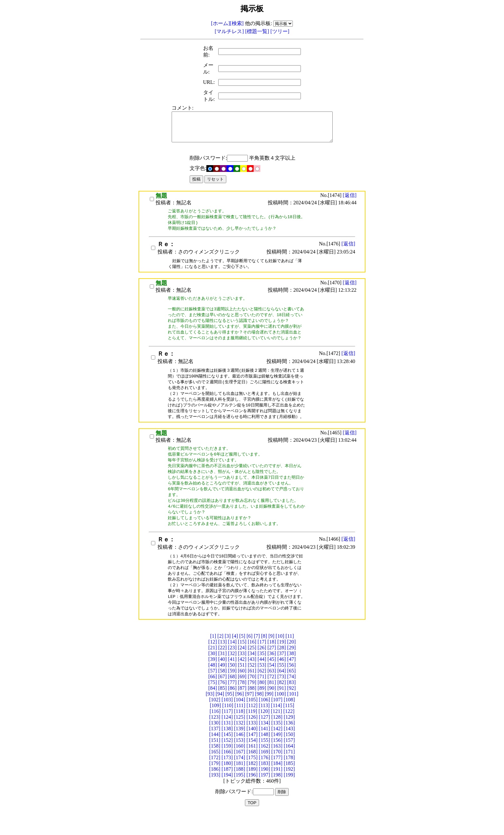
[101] (293, 716)
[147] (252, 756)
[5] (242, 658)
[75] (213, 704)
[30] (213, 675)
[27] (272, 669)
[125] (240, 739)
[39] (213, 681)
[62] (262, 693)
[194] (227, 797)
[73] (282, 698)
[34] (252, 675)
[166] (227, 773)
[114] (276, 727)
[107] (277, 721)
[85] (223, 710)
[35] (262, 675)
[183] (264, 785)
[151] (215, 762)
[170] (277, 773)
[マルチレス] (230, 31)
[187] (227, 791)
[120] (264, 733)
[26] (262, 669)
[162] (264, 768)
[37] (282, 675)
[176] (264, 779)
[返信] (350, 201)
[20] (291, 664)
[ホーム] (221, 23)
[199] (289, 797)
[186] (215, 791)
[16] (252, 664)
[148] (264, 756)
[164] (289, 768)
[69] (242, 698)
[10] (280, 658)
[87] (242, 710)
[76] (223, 704)
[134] (264, 745)
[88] (252, 710)
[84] (213, 710)
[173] (227, 779)
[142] (277, 750)
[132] (240, 745)
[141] (264, 750)
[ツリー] (280, 31)
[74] (291, 698)
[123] (215, 739)
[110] (228, 727)
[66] (213, 698)
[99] (269, 716)
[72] (272, 698)
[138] (227, 750)
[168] (252, 773)
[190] (264, 791)
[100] (280, 716)
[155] (264, 762)
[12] (213, 664)
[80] (262, 704)
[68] (232, 698)
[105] (252, 721)
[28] (282, 669)
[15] (242, 664)
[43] (252, 681)
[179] (215, 785)
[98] (259, 716)
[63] (272, 693)
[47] (291, 681)
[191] (277, 791)
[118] (239, 733)
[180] (227, 785)
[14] (232, 664)
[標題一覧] (258, 31)
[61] (252, 693)
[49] (223, 687)
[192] (289, 791)
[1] (213, 658)
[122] (289, 733)
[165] (215, 773)
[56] (291, 687)
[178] (289, 779)
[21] (213, 669)
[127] (264, 739)
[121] (277, 733)
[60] (242, 693)
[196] (252, 797)
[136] (289, 745)
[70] (252, 698)
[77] (232, 704)
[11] (290, 658)
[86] (232, 710)
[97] (250, 716)
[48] (213, 687)
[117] (227, 733)
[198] (277, 797)
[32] (232, 675)
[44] (262, 681)
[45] (272, 681)
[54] (272, 687)
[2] (220, 658)
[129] (289, 739)
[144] (215, 756)
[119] (252, 733)
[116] (215, 733)
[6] (250, 658)
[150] (289, 756)
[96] (240, 716)
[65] (291, 693)
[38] (291, 675)
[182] (252, 785)
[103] (227, 721)
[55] (282, 687)
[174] (240, 779)
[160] (240, 768)
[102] (215, 721)
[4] (235, 658)
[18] (272, 664)
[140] (252, 750)
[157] (289, 762)
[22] (223, 669)
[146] (240, 756)
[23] (232, 669)
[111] (240, 727)
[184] (277, 785)
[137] (215, 750)
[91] (282, 710)
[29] (291, 669)
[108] (289, 721)
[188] (240, 791)
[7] (257, 658)
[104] (240, 721)
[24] (242, 669)
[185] (289, 785)
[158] (215, 768)
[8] (264, 658)
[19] (282, 664)
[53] (262, 687)
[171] (289, 773)
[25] (252, 669)
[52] (252, 687)
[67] (223, 698)
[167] (240, 773)
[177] (277, 779)
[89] (262, 710)
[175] (252, 779)
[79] (252, 704)
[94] (220, 716)
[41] (232, 681)
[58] (223, 693)
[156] (277, 762)
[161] (252, 768)
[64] (282, 693)
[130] (215, 745)
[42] (242, 681)
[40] (223, 681)
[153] (240, 762)
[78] (242, 704)
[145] (227, 756)
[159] (227, 768)
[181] (240, 785)
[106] (264, 721)
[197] (264, 797)
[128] (277, 739)
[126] (252, 739)
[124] (227, 739)
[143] (289, 750)
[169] (264, 773)
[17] (262, 664)
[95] (230, 716)
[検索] (237, 23)
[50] (232, 687)
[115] (289, 727)
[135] (277, 745)
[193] (215, 797)
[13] (223, 664)
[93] (210, 716)
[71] (262, 698)
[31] (223, 675)
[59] (232, 693)
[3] (228, 658)
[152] (227, 762)
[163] (277, 768)
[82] (282, 704)
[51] (242, 687)
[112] (252, 727)
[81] (272, 704)
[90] (272, 710)
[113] (264, 727)
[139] (240, 750)
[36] (272, 675)
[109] (216, 727)
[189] (252, 791)
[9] (271, 658)
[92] (291, 710)
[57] (213, 693)
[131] (227, 745)
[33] (242, 675)
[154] (252, 762)
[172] (215, 779)
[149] (277, 756)
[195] (240, 797)
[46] (282, 681)
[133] (252, 745)
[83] (291, 704)
